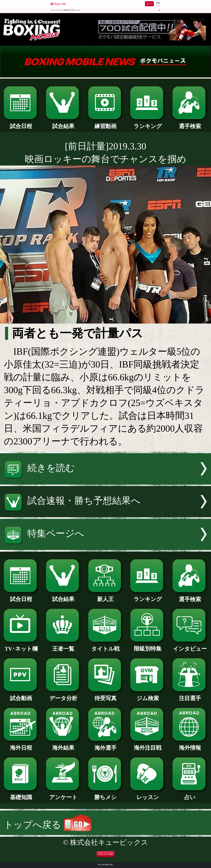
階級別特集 (148, 646)
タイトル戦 (106, 646)
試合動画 (21, 696)
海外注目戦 (148, 745)
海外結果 (63, 745)
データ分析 (63, 696)
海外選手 (106, 745)
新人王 (106, 596)
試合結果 (63, 124)
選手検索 (190, 124)
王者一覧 (63, 646)
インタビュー (190, 646)
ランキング (148, 124)
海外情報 (190, 745)
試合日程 (21, 124)
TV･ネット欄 (21, 646)
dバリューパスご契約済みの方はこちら (66, 10)
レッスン (148, 795)
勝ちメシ (106, 795)
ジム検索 (148, 696)
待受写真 (106, 696)
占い (190, 795)
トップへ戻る (48, 825)
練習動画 (106, 124)
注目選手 (190, 696)
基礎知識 (21, 795)
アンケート (63, 795)
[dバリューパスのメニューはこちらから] (158, 4)
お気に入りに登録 (105, 854)
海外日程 (21, 745)
